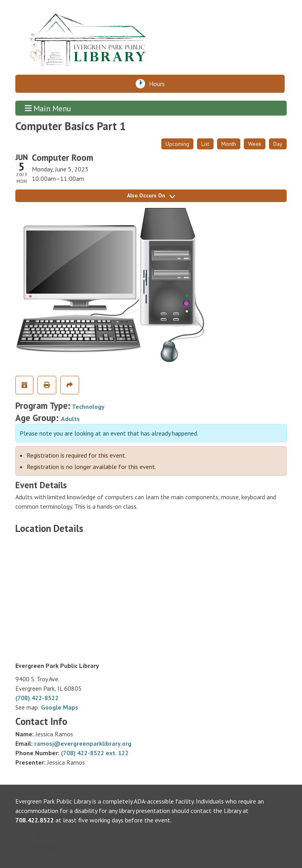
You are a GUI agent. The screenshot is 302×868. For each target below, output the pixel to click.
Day (278, 144)
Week (255, 144)
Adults (70, 419)
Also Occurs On (151, 195)
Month (229, 144)
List (205, 144)
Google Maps (60, 707)
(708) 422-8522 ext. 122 (95, 753)
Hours (159, 84)
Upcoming (177, 144)
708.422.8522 (35, 820)
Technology (88, 406)
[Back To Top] (41, 842)
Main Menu (48, 108)
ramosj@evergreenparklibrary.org (83, 743)
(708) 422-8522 (37, 698)
